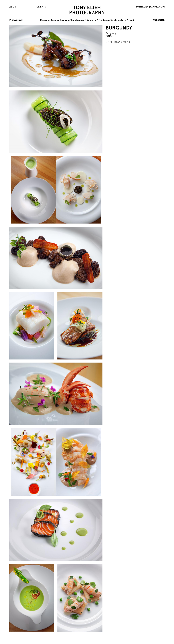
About (13, 7)
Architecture (119, 20)
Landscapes (78, 20)
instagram (16, 20)
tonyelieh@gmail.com (150, 7)
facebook (158, 20)
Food (131, 20)
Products (104, 20)
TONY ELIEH (87, 7)
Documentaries (49, 20)
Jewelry (92, 20)
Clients (41, 7)
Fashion (64, 20)
